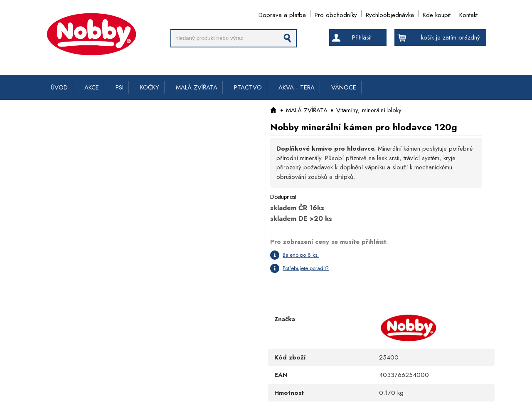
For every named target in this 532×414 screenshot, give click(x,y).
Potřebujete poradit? (306, 268)
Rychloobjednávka (390, 14)
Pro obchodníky (336, 14)
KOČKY (150, 87)
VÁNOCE (344, 87)
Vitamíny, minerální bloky (369, 110)
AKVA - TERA (297, 87)
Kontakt (468, 14)
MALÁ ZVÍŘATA (197, 87)
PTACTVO (248, 87)
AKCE (92, 87)
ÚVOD (59, 87)
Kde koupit (437, 14)
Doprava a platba (282, 14)
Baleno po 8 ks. (301, 255)
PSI (119, 87)
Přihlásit (362, 37)
